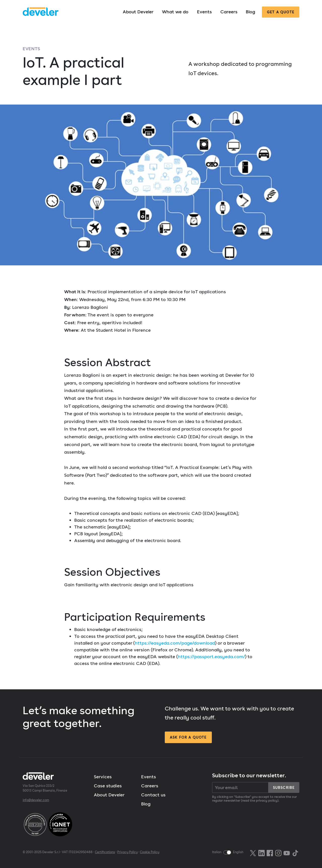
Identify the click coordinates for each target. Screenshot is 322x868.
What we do (175, 12)
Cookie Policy (150, 852)
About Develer (138, 12)
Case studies (108, 786)
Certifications (105, 852)
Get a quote (281, 12)
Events (204, 12)
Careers (229, 12)
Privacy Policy (127, 852)
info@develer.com (36, 800)
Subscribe (284, 787)
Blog (250, 12)
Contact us (153, 795)
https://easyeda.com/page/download (175, 643)
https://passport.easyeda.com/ (211, 657)
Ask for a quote (188, 737)
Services (103, 777)
